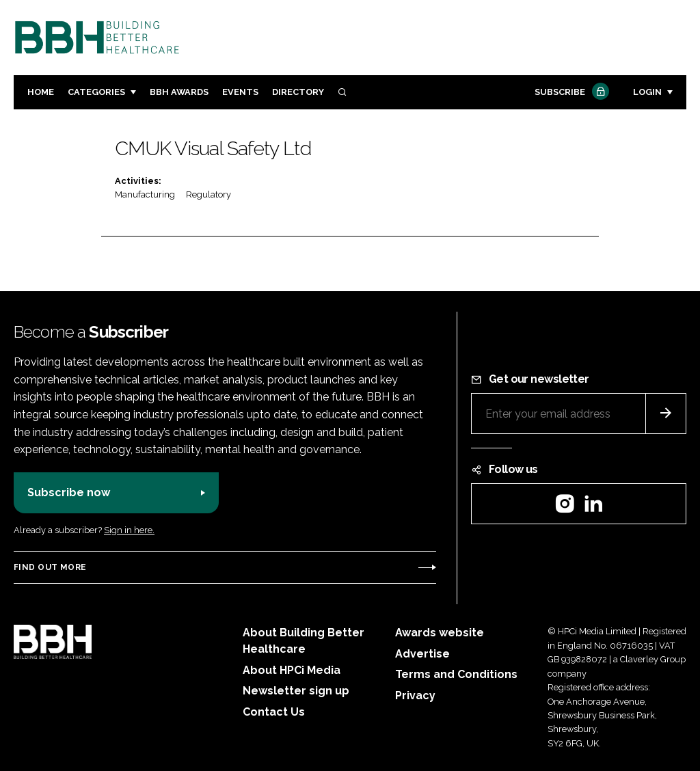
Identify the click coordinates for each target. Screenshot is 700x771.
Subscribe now (69, 492)
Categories (96, 92)
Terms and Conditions (456, 674)
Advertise (422, 654)
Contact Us (274, 712)
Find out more (50, 567)
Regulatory (208, 194)
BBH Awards (179, 92)
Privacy (415, 695)
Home (41, 92)
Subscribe (570, 93)
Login (647, 92)
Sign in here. (129, 530)
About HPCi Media (292, 670)
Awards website (440, 633)
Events (240, 92)
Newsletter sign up (296, 691)
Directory (298, 92)
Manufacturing (145, 194)
